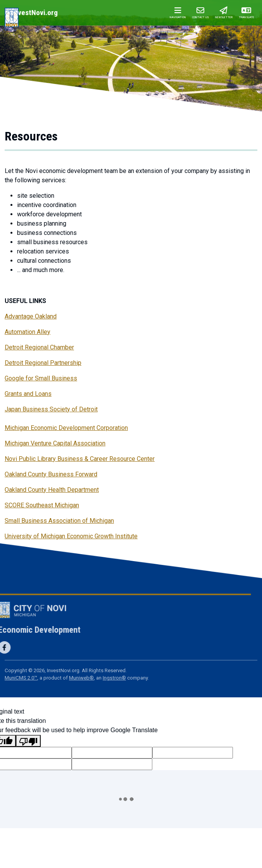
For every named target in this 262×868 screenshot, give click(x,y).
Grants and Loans (28, 394)
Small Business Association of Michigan (59, 521)
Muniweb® (81, 678)
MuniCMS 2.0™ (21, 678)
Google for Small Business (41, 378)
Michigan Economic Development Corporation (66, 428)
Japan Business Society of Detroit (51, 409)
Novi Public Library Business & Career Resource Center (80, 459)
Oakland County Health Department (52, 490)
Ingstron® (114, 678)
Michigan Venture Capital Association (55, 443)
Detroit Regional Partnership (43, 363)
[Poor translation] (28, 741)
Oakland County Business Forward (51, 474)
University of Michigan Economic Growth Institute (71, 536)
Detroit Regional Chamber (39, 347)
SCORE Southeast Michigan (42, 505)
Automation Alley (28, 332)
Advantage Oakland (31, 316)
